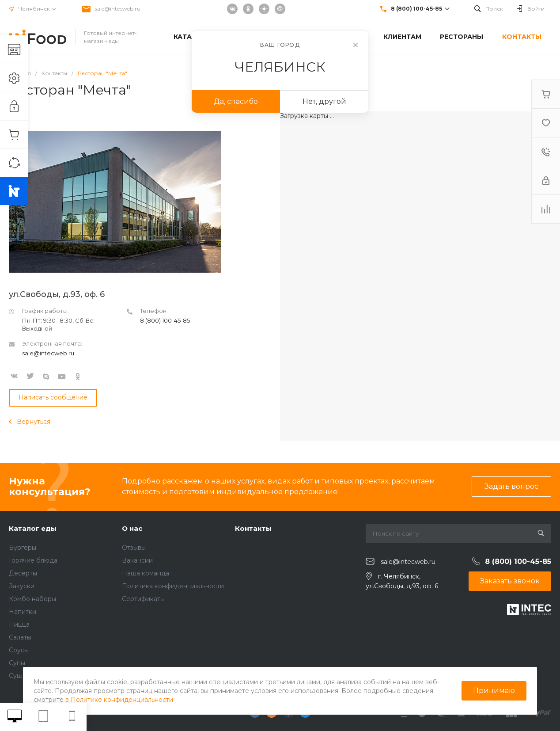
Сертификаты (143, 599)
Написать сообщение (53, 397)
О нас (132, 528)
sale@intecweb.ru (118, 9)
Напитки (23, 612)
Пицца (19, 624)
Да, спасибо (236, 101)
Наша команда (146, 573)
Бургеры (23, 548)
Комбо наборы (32, 599)
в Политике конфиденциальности (119, 700)
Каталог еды (33, 528)
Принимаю (494, 691)
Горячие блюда (33, 560)
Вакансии (137, 560)
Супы (17, 663)
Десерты (23, 573)
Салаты (20, 637)
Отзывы (134, 548)
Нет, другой (324, 101)
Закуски (22, 586)
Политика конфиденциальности (173, 586)
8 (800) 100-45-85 (165, 320)
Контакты (253, 528)
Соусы (19, 650)
